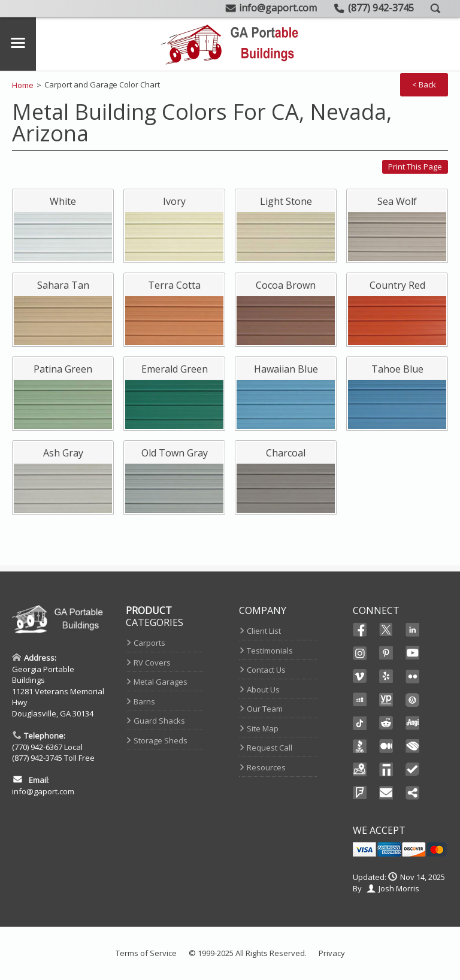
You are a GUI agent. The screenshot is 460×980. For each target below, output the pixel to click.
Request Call (270, 748)
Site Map (263, 728)
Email (386, 793)
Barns (144, 701)
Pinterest (386, 653)
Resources (266, 767)
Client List (264, 631)
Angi (413, 723)
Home (23, 85)
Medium (386, 746)
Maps (360, 770)
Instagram (360, 653)
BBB (360, 746)
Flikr (413, 676)
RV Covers (152, 663)
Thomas (386, 770)
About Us (263, 689)
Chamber (413, 746)
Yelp (386, 676)
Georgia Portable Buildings (43, 675)
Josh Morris (399, 888)
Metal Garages (161, 682)
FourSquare (360, 793)
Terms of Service (146, 953)
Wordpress (413, 700)
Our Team (265, 709)
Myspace (360, 700)
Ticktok (360, 723)
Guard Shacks (159, 721)
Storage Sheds (161, 740)
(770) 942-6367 (37, 747)
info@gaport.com (43, 791)
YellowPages (386, 700)
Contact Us (266, 670)
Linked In (413, 630)
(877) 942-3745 (37, 758)
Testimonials (270, 651)
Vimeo (360, 676)
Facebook (360, 630)
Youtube (413, 653)
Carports (149, 643)
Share (413, 793)
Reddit (386, 723)
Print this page (415, 167)
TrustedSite (413, 770)
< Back (424, 84)
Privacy (332, 953)
